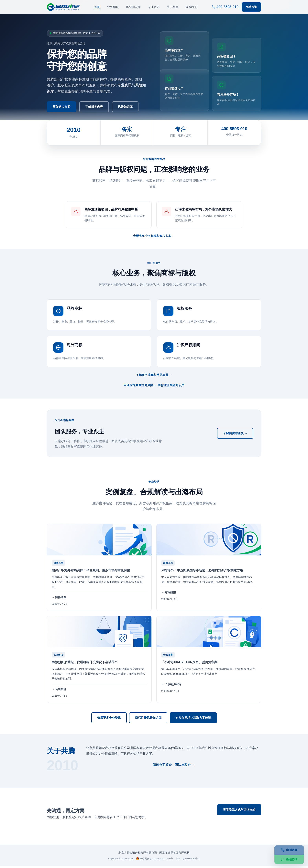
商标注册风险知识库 (148, 719)
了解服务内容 (94, 107)
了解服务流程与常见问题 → (154, 377)
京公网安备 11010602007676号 (154, 861)
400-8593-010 (225, 7)
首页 (97, 7)
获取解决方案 (61, 107)
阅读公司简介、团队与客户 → (174, 767)
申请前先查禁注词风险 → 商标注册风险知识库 (154, 387)
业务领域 (113, 7)
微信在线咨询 (239, 825)
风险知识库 (133, 7)
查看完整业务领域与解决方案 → (154, 238)
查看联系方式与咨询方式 (239, 811)
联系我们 (191, 7)
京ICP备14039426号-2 (188, 860)
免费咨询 (251, 7)
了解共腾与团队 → (235, 435)
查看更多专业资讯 (109, 719)
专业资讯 (154, 7)
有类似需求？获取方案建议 (193, 719)
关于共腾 (172, 7)
